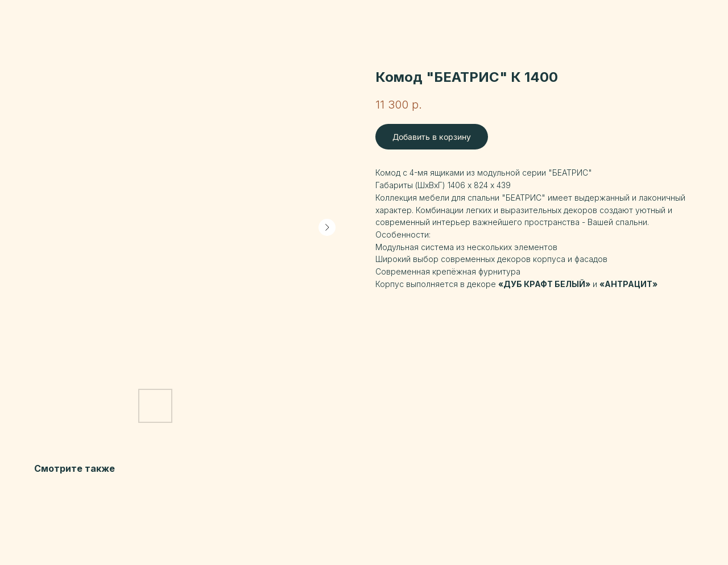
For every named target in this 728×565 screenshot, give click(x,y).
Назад (34, 17)
